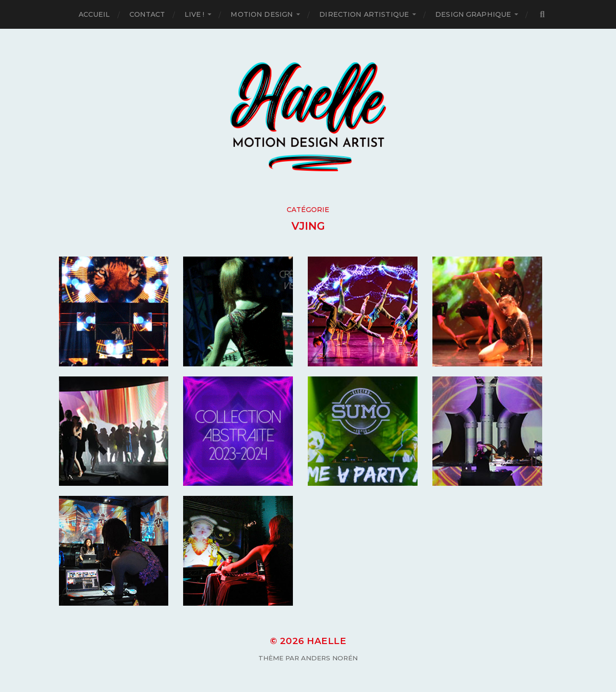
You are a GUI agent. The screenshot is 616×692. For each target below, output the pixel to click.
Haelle (326, 641)
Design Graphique (473, 14)
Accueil (94, 14)
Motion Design (262, 14)
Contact (147, 14)
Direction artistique (364, 14)
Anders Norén (329, 658)
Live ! (195, 14)
